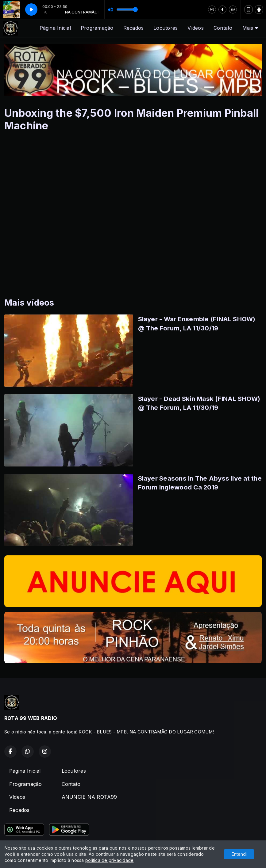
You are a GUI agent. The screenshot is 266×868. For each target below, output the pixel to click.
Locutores (166, 28)
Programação (97, 28)
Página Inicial (55, 28)
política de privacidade (110, 860)
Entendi (239, 854)
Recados (134, 28)
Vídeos (195, 28)
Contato (223, 28)
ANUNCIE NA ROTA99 (89, 797)
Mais (250, 28)
